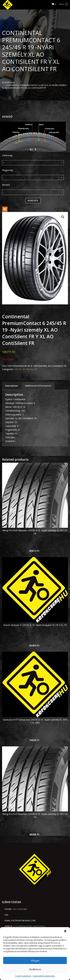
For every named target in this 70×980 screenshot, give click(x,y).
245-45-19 (20, 369)
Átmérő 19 (32, 369)
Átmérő (6, 185)
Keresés (33, 200)
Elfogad (35, 961)
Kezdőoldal (8, 83)
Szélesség (7, 155)
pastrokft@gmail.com (23, 920)
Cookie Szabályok (23, 976)
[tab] (12, 386)
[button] (65, 931)
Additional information (38, 386)
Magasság (7, 170)
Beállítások (35, 969)
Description (12, 386)
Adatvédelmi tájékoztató (44, 976)
